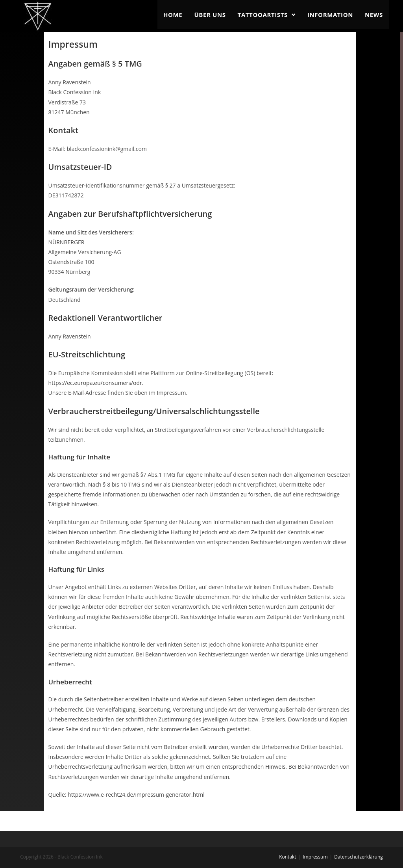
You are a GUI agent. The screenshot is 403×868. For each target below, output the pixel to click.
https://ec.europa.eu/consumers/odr (95, 383)
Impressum (315, 857)
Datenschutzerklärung (359, 857)
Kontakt (287, 857)
